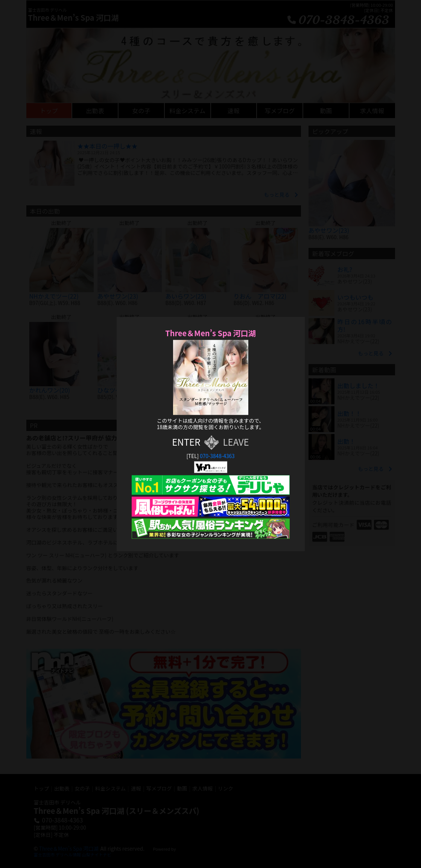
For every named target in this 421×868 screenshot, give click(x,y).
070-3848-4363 (217, 456)
